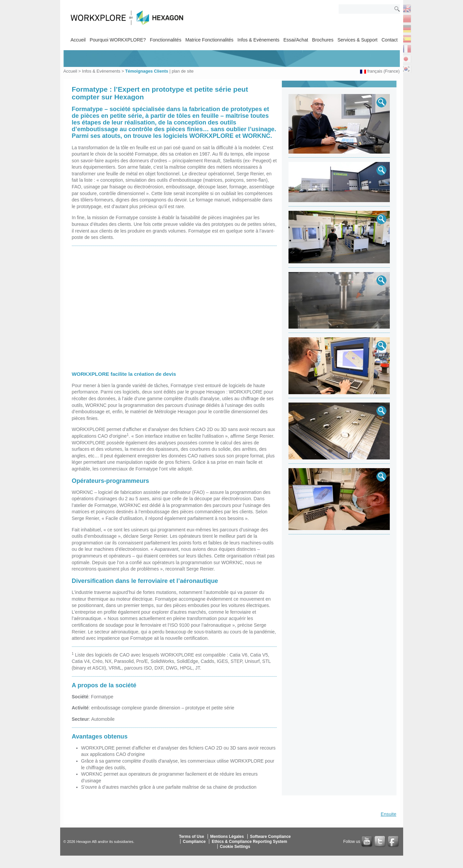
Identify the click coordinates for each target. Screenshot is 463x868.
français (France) (384, 71)
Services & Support (357, 40)
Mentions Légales (227, 837)
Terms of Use (191, 837)
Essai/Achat (296, 40)
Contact (389, 40)
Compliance (194, 842)
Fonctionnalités (165, 40)
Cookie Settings (235, 847)
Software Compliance (270, 837)
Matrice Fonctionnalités (209, 40)
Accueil (78, 40)
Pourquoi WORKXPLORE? (118, 40)
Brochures (323, 40)
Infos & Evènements (258, 40)
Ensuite (389, 814)
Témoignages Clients (147, 71)
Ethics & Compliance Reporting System (249, 842)
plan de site (183, 71)
